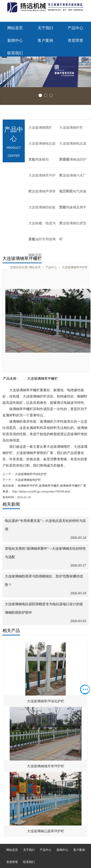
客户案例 (45, 40)
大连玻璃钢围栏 (40, 128)
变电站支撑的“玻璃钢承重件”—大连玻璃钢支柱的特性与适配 (45, 553)
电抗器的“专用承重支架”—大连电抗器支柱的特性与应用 (45, 525)
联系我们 (15, 53)
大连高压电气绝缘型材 (73, 194)
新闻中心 (15, 40)
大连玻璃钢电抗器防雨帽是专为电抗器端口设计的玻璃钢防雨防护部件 (44, 608)
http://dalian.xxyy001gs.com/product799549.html (41, 491)
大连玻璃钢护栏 (71, 128)
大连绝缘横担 (39, 160)
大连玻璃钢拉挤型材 (73, 226)
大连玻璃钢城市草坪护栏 (46, 766)
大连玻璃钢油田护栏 (73, 163)
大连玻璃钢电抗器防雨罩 (73, 147)
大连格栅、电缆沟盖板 (42, 226)
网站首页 (15, 28)
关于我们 (45, 28)
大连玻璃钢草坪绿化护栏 (30, 474)
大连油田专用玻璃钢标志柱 (42, 242)
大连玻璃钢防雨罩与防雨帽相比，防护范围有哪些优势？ (44, 581)
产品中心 (75, 28)
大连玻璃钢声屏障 (42, 191)
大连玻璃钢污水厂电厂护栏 (73, 178)
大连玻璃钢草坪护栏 (42, 178)
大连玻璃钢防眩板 (42, 207)
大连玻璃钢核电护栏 (28, 480)
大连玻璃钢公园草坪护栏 (46, 831)
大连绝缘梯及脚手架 (73, 210)
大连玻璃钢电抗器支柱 (42, 147)
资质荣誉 (75, 40)
